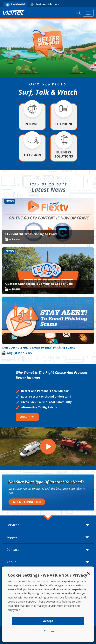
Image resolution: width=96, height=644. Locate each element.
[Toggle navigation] (88, 13)
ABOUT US (27, 417)
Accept (48, 621)
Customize (48, 631)
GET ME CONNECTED (27, 502)
